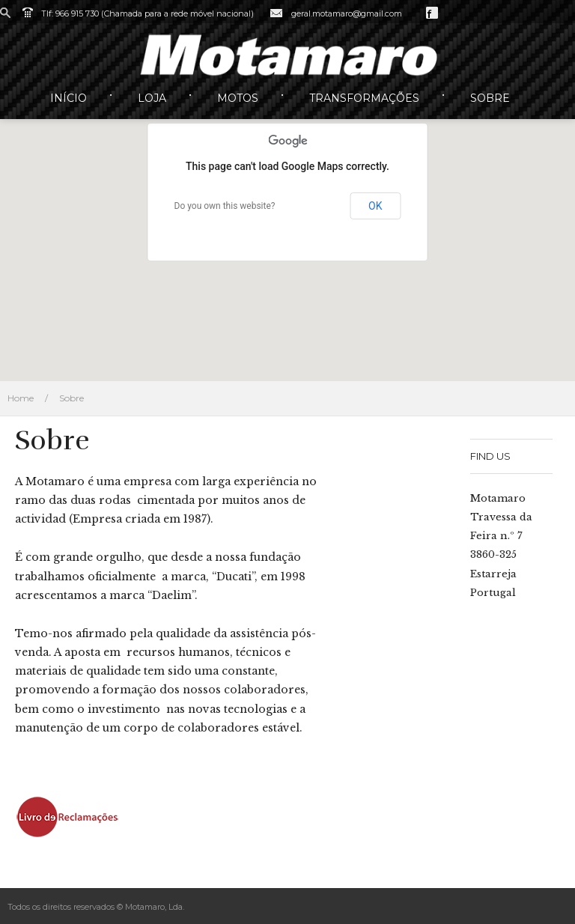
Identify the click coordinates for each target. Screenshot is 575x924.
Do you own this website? (225, 206)
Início (69, 98)
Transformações (364, 98)
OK (375, 206)
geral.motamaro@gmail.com (347, 13)
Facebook (432, 13)
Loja (152, 98)
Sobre (490, 98)
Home (21, 398)
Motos (238, 98)
